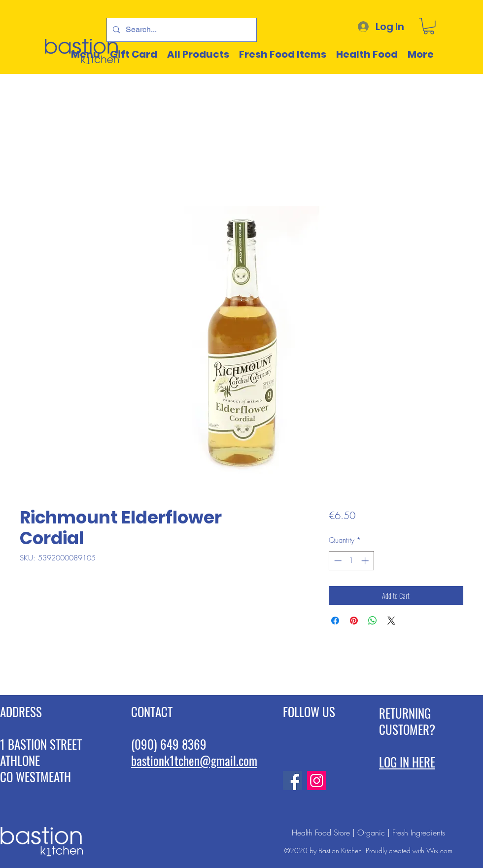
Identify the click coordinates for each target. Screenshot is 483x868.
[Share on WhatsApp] (373, 621)
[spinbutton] (351, 561)
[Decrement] (337, 561)
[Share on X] (391, 621)
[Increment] (366, 561)
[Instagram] (317, 781)
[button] (429, 26)
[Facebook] (293, 781)
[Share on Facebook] (335, 621)
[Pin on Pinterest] (354, 621)
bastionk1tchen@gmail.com (194, 760)
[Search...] (181, 30)
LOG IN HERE (407, 762)
